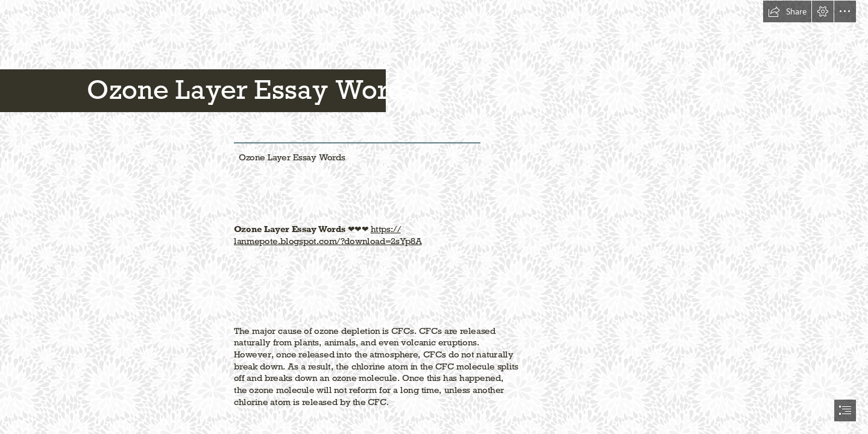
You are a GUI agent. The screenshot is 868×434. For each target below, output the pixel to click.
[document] (434, 217)
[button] (787, 11)
